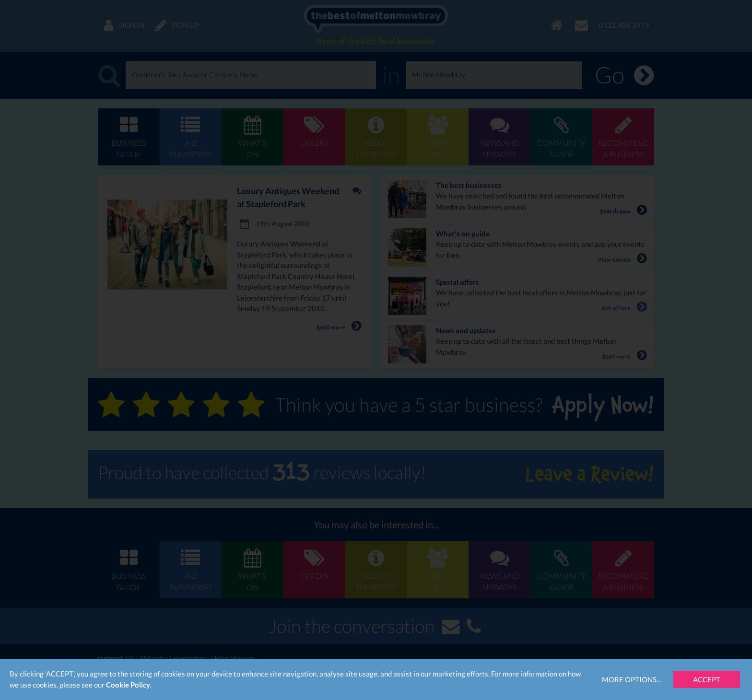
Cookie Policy (128, 685)
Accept (707, 679)
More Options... (631, 679)
